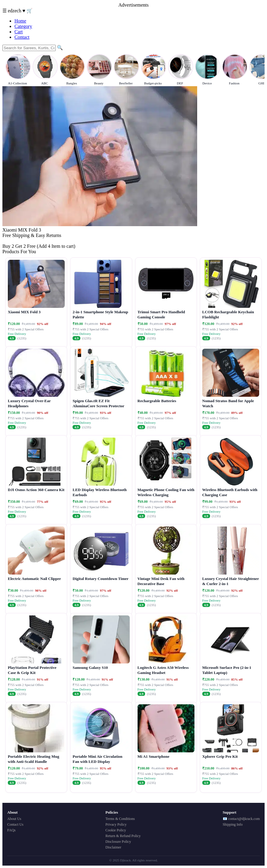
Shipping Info (233, 824)
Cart (19, 32)
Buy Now (12, 241)
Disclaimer (113, 847)
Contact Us (15, 824)
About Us (14, 819)
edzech (15, 11)
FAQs (11, 830)
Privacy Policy (116, 824)
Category (23, 26)
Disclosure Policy (118, 842)
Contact (22, 37)
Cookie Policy (116, 830)
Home (20, 21)
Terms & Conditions (120, 819)
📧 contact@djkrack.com (241, 819)
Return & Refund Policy (123, 836)
